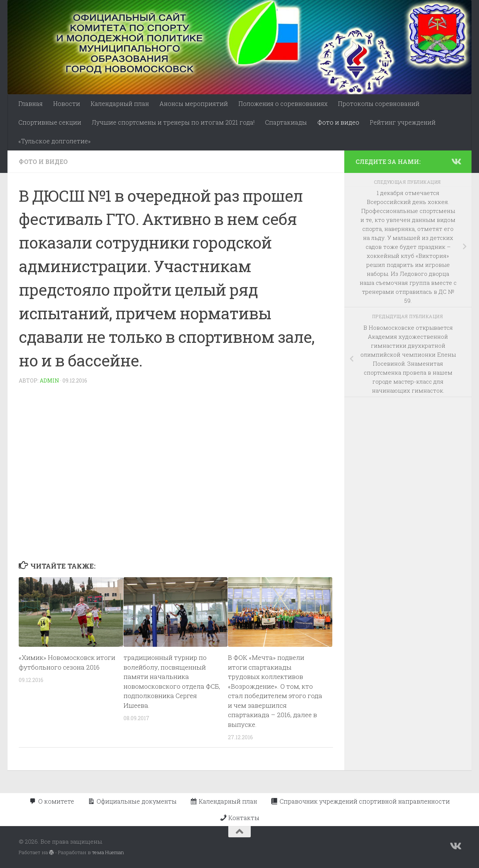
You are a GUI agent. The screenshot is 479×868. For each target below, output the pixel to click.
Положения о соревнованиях (283, 103)
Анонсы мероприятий (194, 103)
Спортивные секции (50, 122)
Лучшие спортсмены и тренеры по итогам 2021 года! (173, 122)
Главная (30, 103)
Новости (67, 103)
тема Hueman (108, 852)
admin (49, 380)
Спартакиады (286, 122)
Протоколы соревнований (379, 103)
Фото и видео (338, 122)
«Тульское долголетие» (54, 141)
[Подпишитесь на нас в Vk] (456, 161)
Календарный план (120, 103)
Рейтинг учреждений (403, 122)
